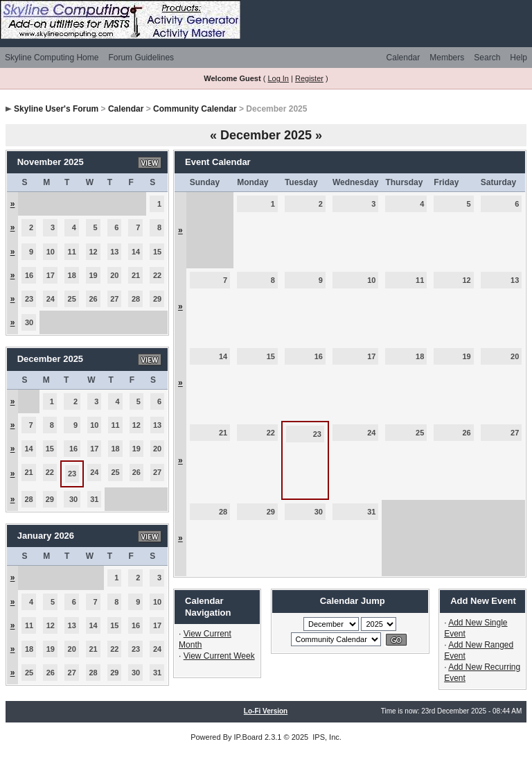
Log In (278, 78)
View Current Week (219, 656)
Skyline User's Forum (56, 109)
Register (309, 78)
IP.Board (248, 737)
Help (518, 58)
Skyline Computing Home (52, 58)
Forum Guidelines (141, 58)
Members (447, 58)
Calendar (404, 58)
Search (487, 58)
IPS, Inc (326, 737)
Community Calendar (195, 109)
